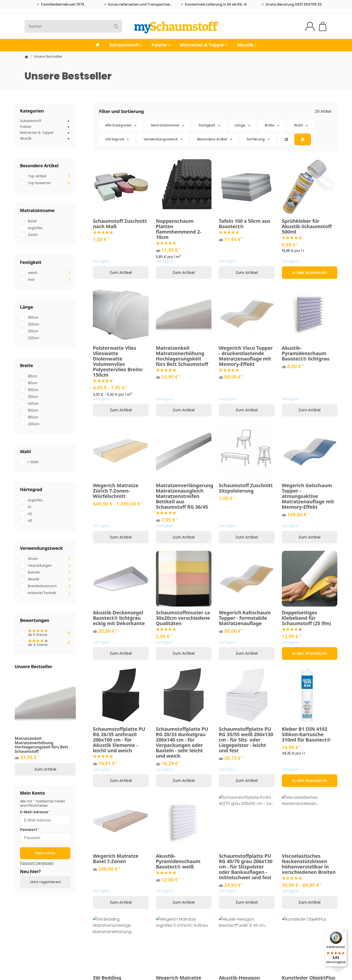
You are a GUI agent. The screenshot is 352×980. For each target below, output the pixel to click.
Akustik (247, 45)
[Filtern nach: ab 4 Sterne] (45, 643)
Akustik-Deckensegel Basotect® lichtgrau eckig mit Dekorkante (119, 618)
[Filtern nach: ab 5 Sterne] (45, 633)
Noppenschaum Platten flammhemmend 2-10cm (179, 229)
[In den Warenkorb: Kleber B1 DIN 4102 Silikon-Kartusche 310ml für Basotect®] (310, 781)
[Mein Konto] (310, 26)
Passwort (29, 830)
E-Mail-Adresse (34, 812)
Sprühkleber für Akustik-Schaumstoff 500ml (307, 226)
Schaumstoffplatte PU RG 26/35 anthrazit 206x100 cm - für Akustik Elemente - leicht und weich (119, 740)
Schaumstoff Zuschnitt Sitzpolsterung (246, 488)
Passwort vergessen (37, 863)
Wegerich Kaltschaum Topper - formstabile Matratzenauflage (245, 618)
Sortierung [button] (258, 139)
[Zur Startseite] (176, 26)
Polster (161, 45)
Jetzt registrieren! (45, 882)
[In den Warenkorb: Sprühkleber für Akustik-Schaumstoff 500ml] (310, 273)
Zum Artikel (121, 273)
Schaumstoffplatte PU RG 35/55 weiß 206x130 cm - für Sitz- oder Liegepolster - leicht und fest (246, 740)
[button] (215, 132)
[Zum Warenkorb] (323, 26)
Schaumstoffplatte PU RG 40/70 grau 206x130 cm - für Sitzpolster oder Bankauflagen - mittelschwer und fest (246, 867)
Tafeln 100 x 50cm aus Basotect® (245, 224)
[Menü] (344, 932)
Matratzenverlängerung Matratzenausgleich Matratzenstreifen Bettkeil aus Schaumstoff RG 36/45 (184, 496)
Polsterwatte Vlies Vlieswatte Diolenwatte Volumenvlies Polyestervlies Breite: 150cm (118, 361)
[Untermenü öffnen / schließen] (68, 121)
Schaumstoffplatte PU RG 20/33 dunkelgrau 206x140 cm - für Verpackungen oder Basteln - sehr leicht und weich (182, 743)
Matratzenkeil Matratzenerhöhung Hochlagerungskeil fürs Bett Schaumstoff (182, 356)
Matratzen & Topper (204, 45)
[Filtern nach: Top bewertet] (45, 183)
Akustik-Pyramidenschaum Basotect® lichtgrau (306, 353)
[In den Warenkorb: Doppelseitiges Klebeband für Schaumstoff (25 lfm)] (310, 653)
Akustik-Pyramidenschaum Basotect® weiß (178, 861)
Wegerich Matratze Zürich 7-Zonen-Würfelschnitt (116, 491)
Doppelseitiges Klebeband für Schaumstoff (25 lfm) (307, 618)
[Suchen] (73, 26)
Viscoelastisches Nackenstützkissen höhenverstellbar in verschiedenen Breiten (309, 864)
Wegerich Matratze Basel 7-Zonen (116, 859)
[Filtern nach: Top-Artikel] (45, 177)
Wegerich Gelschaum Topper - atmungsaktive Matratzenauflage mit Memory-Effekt (308, 496)
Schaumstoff (126, 45)
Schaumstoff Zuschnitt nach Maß (120, 224)
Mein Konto (45, 853)
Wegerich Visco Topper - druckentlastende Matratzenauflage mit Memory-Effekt (246, 356)
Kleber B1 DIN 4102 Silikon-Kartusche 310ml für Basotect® (306, 734)
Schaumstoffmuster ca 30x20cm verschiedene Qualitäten (183, 618)
